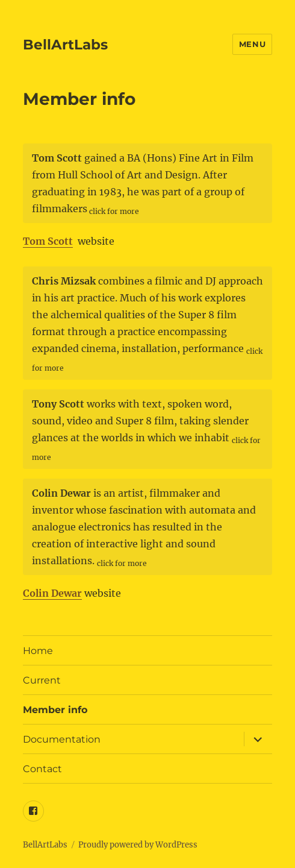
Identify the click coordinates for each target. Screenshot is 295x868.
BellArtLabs (65, 45)
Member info (55, 710)
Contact (42, 769)
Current (42, 680)
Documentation (62, 739)
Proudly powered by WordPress (138, 845)
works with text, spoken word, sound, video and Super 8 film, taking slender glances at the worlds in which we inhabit (146, 430)
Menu (252, 44)
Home (38, 651)
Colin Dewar (52, 593)
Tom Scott (48, 241)
